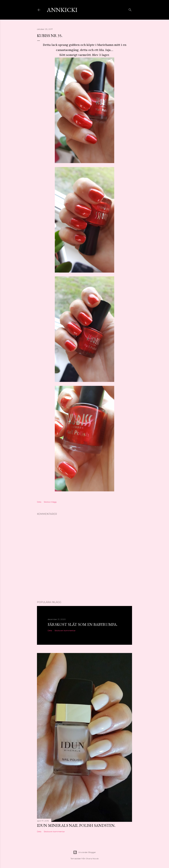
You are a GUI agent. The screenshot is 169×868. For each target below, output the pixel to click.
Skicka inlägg (50, 502)
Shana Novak (92, 859)
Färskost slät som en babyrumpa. (83, 624)
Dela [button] (39, 502)
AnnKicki (62, 10)
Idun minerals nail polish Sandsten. (76, 825)
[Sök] (130, 9)
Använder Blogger (84, 852)
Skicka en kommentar (65, 630)
